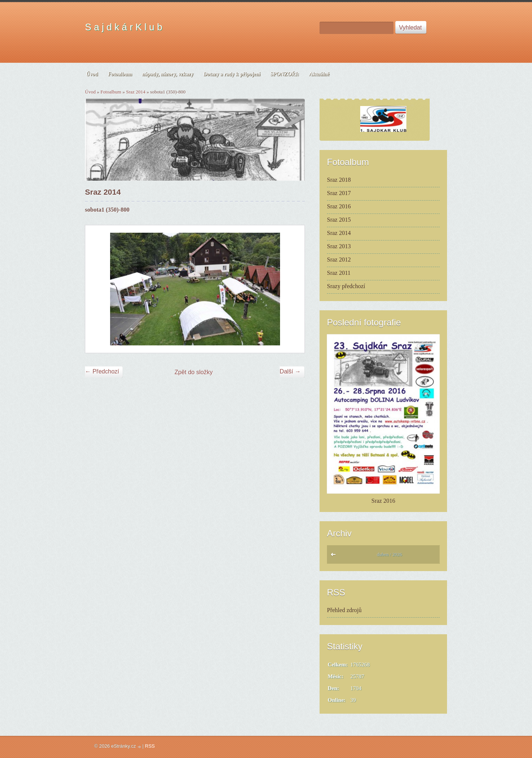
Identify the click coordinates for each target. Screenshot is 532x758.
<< (335, 556)
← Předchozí (102, 371)
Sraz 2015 (339, 220)
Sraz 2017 (339, 193)
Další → (290, 371)
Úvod (90, 92)
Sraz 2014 (136, 92)
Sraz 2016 (339, 206)
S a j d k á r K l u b (124, 27)
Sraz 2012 (339, 260)
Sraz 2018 (339, 180)
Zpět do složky (194, 372)
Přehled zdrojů (344, 610)
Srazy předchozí (346, 286)
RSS (150, 746)
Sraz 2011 (339, 273)
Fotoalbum (111, 92)
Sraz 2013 (339, 246)
